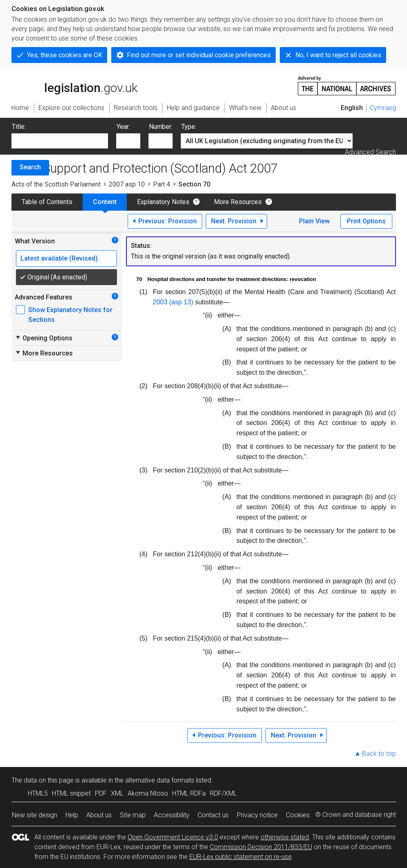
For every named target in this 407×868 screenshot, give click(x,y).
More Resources (238, 202)
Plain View (314, 221)
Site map (133, 815)
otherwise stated (285, 837)
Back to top (379, 754)
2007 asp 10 (127, 184)
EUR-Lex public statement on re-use (241, 857)
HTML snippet (71, 793)
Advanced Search (370, 152)
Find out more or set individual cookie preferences (199, 55)
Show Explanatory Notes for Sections (70, 315)
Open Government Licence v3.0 (173, 837)
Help (72, 815)
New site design (35, 815)
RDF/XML (223, 793)
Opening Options (44, 338)
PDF (101, 793)
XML (117, 793)
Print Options (366, 221)
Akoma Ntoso (148, 793)
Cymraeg (383, 108)
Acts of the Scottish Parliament (56, 184)
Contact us (213, 815)
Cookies (298, 815)
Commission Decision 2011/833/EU (261, 847)
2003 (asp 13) (173, 302)
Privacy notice (257, 815)
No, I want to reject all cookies (338, 55)
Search (30, 167)
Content (105, 202)
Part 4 (162, 184)
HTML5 (38, 793)
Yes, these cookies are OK (65, 55)
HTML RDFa (189, 793)
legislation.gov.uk (74, 85)
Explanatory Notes (163, 202)
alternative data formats (160, 780)
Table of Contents (47, 202)
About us (99, 815)
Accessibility (172, 815)
